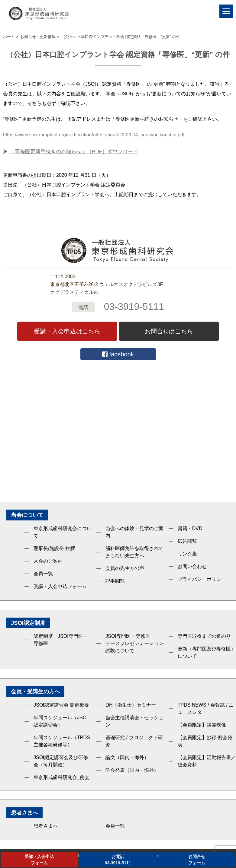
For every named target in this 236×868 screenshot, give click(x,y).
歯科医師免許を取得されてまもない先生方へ (134, 552)
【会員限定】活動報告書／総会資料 (207, 761)
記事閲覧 (115, 581)
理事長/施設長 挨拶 (54, 548)
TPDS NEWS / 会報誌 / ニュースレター (206, 709)
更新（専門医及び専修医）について (207, 652)
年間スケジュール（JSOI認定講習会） (61, 721)
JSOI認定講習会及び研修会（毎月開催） (61, 761)
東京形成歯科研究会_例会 (61, 777)
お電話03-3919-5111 (118, 860)
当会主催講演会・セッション (134, 721)
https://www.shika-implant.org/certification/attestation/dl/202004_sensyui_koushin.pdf (94, 135)
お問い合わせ (192, 566)
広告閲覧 (187, 541)
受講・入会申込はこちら (67, 331)
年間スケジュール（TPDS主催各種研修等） (62, 741)
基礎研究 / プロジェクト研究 (134, 741)
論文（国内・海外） (127, 757)
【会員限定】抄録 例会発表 (205, 741)
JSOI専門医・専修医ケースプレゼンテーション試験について (134, 643)
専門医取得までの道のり (204, 636)
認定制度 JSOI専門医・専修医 (61, 640)
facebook (118, 354)
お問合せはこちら (169, 331)
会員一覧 (43, 574)
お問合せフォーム (197, 860)
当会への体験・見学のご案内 (134, 532)
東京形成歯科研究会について (63, 532)
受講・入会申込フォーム (60, 586)
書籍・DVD (190, 528)
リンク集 (187, 554)
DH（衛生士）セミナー (131, 705)
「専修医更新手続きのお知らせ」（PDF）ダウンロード (74, 152)
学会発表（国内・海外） (132, 770)
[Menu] (226, 11)
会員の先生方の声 (125, 568)
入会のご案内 (48, 561)
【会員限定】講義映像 (202, 725)
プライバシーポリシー (202, 579)
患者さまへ (46, 826)
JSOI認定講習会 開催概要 (61, 705)
